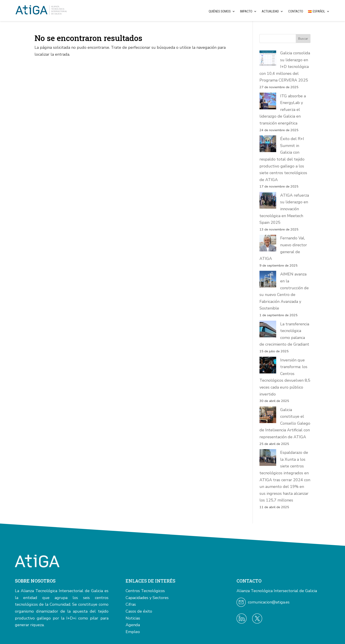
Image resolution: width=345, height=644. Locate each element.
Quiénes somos (220, 11)
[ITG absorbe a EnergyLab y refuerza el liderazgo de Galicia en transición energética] (268, 102)
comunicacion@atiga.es (269, 534)
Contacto (296, 11)
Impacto (246, 11)
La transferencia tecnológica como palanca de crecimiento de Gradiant (284, 297)
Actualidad (270, 11)
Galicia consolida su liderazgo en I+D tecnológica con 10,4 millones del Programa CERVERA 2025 (285, 67)
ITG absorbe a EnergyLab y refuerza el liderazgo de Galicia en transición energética (283, 110)
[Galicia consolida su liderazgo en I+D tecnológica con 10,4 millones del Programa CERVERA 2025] (268, 59)
